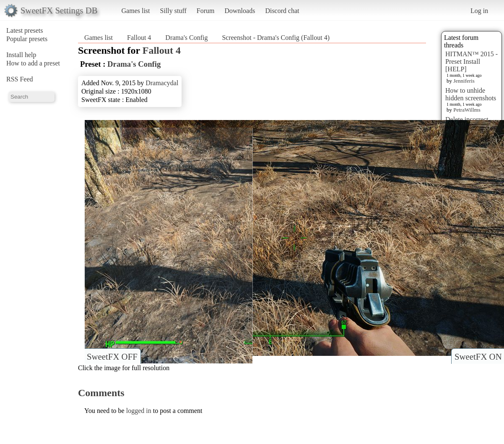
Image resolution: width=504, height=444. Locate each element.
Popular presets (27, 39)
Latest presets (25, 30)
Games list (136, 11)
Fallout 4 (139, 38)
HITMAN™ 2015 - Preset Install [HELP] (472, 61)
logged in (139, 411)
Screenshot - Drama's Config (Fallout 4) (276, 38)
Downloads (240, 11)
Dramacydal (162, 83)
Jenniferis (464, 81)
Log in (479, 11)
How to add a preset (33, 63)
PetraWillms (467, 110)
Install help (21, 55)
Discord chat (282, 11)
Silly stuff (173, 11)
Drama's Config (186, 38)
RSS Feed (20, 79)
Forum (206, 11)
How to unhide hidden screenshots (471, 94)
